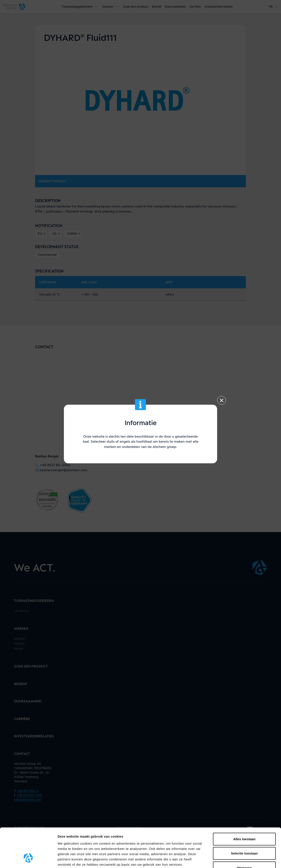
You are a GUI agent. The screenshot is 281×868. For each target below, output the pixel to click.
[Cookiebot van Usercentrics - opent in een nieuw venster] (28, 859)
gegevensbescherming (123, 836)
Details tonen (237, 859)
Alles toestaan (244, 806)
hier (68, 842)
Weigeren (244, 834)
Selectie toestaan (244, 820)
